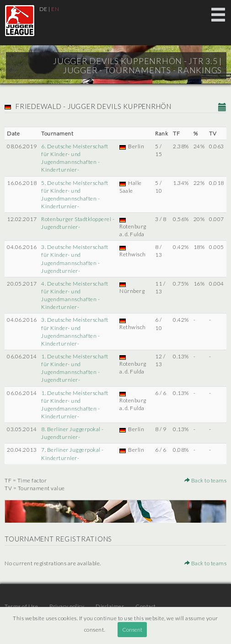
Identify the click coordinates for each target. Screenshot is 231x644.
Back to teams (206, 480)
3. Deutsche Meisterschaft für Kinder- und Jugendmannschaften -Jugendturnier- (75, 259)
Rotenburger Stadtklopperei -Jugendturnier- (78, 223)
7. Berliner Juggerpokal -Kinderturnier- (73, 454)
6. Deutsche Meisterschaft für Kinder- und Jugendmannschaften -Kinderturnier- (75, 158)
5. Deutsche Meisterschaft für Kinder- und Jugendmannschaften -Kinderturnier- (75, 195)
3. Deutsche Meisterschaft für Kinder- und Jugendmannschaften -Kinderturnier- (75, 331)
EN (55, 9)
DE (43, 9)
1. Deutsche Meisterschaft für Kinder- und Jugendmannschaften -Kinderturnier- (75, 405)
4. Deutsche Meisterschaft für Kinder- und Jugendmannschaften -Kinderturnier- (75, 295)
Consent (132, 630)
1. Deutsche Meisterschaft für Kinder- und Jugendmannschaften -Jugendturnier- (75, 368)
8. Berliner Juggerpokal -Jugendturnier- (73, 433)
